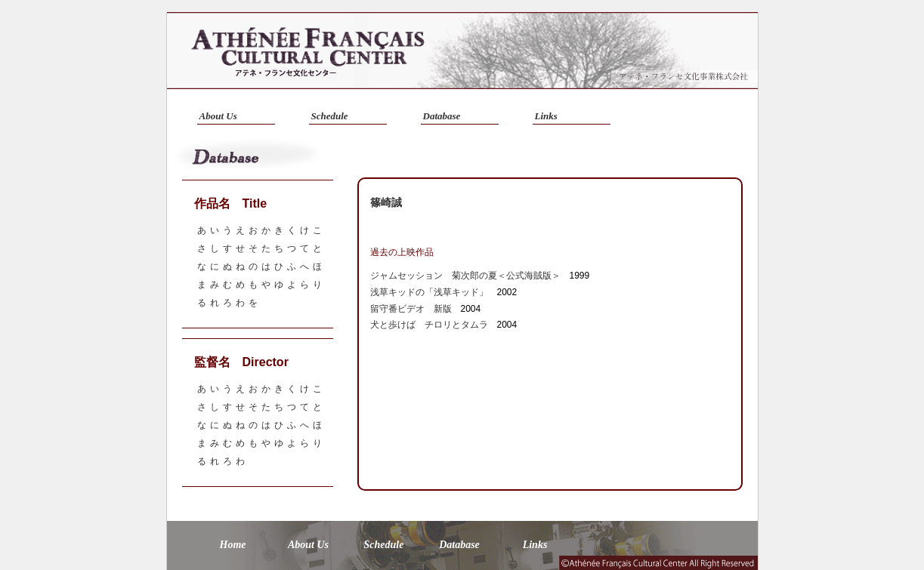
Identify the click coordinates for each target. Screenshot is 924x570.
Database (442, 116)
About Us (218, 116)
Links (546, 116)
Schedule (330, 116)
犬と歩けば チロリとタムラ (429, 325)
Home (233, 545)
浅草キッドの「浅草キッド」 (429, 292)
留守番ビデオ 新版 (411, 309)
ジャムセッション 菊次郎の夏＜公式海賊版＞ (465, 276)
